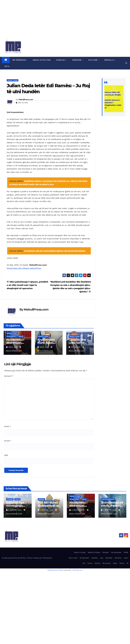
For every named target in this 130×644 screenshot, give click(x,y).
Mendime (77, 60)
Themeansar (47, 558)
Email (8, 441)
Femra (90, 563)
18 (127, 563)
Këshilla (109, 60)
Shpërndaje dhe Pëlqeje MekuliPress (24, 268)
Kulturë (93, 60)
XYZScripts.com (77, 570)
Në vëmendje (19, 60)
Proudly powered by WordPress (14, 558)
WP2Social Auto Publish (55, 570)
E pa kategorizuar (108, 499)
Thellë (21, 336)
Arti (84, 563)
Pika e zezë (73, 558)
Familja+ (61, 60)
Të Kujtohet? (11, 336)
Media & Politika (42, 60)
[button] (126, 63)
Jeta (7, 66)
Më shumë (107, 563)
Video (115, 563)
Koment (9, 376)
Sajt (6, 455)
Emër (8, 426)
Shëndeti (109, 558)
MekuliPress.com (26, 100)
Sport (126, 558)
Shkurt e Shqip (13, 80)
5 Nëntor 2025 (15, 510)
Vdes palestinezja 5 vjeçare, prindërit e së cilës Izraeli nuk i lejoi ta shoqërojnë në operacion (27, 285)
